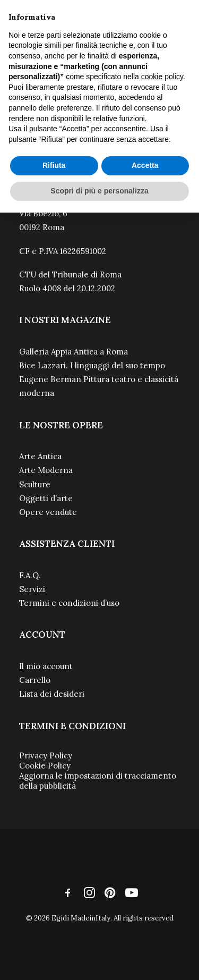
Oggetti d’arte (46, 498)
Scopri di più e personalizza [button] (99, 191)
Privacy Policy (46, 755)
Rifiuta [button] (54, 165)
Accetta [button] (145, 165)
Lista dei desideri (52, 694)
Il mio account (46, 666)
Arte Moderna (46, 470)
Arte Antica (40, 456)
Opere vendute (48, 512)
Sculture (35, 484)
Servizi (32, 589)
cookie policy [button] (162, 77)
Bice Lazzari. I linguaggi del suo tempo (92, 365)
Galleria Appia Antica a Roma (73, 352)
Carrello (35, 680)
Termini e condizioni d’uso (69, 603)
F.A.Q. (30, 575)
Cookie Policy (45, 766)
